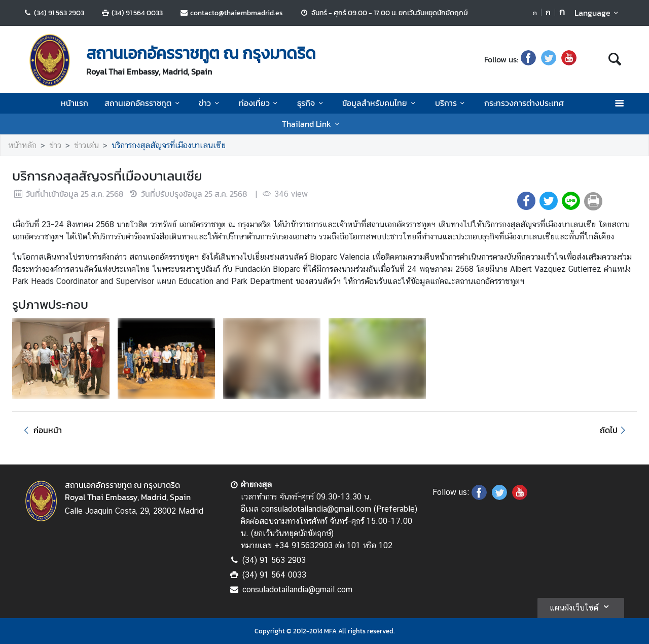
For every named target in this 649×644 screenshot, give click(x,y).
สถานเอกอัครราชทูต (143, 103)
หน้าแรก (75, 103)
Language (598, 13)
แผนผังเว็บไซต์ (581, 606)
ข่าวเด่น (86, 145)
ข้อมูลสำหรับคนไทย (380, 103)
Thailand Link (312, 124)
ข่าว (210, 103)
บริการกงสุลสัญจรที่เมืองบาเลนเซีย (169, 145)
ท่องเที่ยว (260, 103)
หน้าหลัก (22, 145)
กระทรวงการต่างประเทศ (524, 103)
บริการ (452, 103)
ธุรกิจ (312, 103)
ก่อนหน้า (41, 430)
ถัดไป (614, 430)
